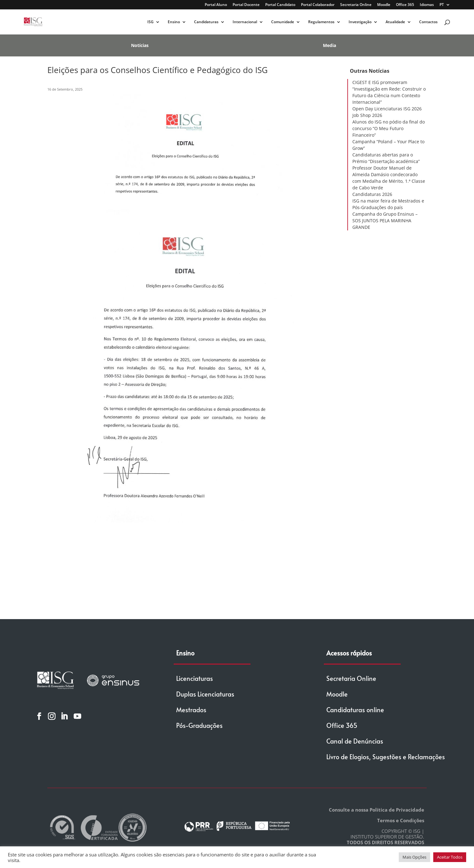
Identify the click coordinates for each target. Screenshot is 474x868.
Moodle (384, 5)
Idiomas (427, 5)
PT (442, 5)
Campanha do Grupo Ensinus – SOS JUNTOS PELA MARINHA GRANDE (385, 221)
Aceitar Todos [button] (450, 857)
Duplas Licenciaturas (205, 694)
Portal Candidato (280, 5)
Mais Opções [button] (414, 857)
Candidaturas (206, 22)
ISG (150, 22)
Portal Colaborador (318, 5)
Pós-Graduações (199, 725)
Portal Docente (246, 5)
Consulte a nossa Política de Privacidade (377, 810)
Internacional (245, 22)
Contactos (428, 22)
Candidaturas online (355, 710)
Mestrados (191, 710)
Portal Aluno (216, 5)
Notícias (140, 45)
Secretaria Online (356, 5)
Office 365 (405, 5)
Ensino (174, 22)
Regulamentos (321, 22)
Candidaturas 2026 (372, 194)
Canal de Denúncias (355, 741)
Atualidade (395, 22)
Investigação (360, 22)
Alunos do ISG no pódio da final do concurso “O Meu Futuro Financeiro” (389, 128)
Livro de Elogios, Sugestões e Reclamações (386, 757)
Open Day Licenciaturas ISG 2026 (387, 109)
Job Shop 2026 (367, 115)
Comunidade (283, 22)
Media (329, 45)
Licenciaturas (195, 678)
